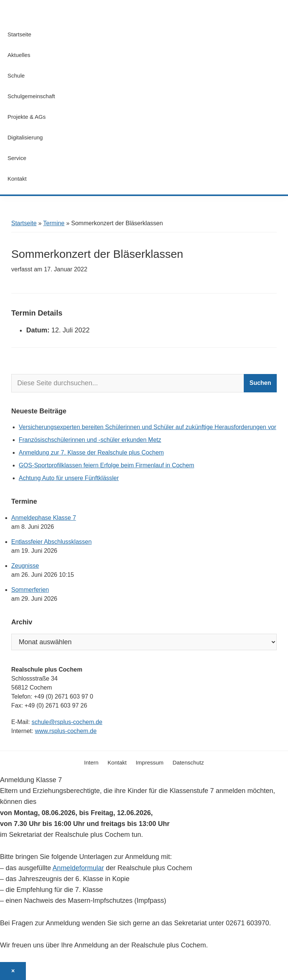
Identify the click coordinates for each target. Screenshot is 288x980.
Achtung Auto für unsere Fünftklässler (69, 478)
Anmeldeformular (78, 868)
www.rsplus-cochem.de (66, 731)
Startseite (24, 223)
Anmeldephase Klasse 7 (44, 518)
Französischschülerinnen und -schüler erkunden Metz (90, 440)
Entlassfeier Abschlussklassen (51, 542)
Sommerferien (30, 590)
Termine (54, 223)
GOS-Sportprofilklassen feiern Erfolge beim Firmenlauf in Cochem (106, 465)
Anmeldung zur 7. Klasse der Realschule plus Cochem (91, 453)
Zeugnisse (25, 566)
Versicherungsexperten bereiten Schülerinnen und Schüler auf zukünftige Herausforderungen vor (148, 427)
